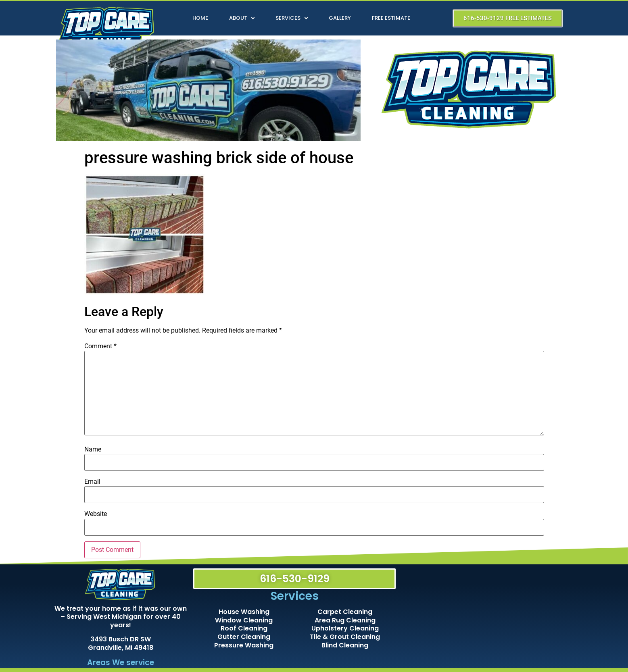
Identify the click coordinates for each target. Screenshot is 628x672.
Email (92, 482)
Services (292, 18)
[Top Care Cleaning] (487, 615)
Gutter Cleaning (244, 637)
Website (96, 514)
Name (93, 449)
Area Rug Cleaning (345, 620)
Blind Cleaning (345, 645)
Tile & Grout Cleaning (345, 637)
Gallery (340, 18)
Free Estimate (391, 18)
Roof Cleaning (244, 628)
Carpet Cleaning (345, 612)
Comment (100, 346)
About (242, 18)
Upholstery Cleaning (345, 628)
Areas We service (121, 663)
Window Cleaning (244, 620)
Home (200, 18)
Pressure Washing (244, 645)
